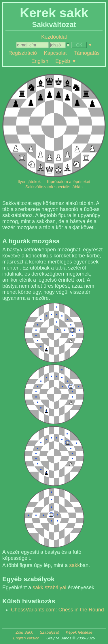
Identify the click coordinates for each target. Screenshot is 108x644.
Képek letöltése (79, 632)
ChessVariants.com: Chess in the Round (57, 610)
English (40, 61)
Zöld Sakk (24, 632)
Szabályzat (49, 632)
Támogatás (87, 53)
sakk (74, 565)
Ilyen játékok (29, 182)
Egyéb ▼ (66, 61)
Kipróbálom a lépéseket (69, 182)
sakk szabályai (49, 587)
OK (79, 45)
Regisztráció (23, 53)
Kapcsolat (55, 53)
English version (26, 638)
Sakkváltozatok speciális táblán (54, 187)
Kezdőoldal (54, 37)
